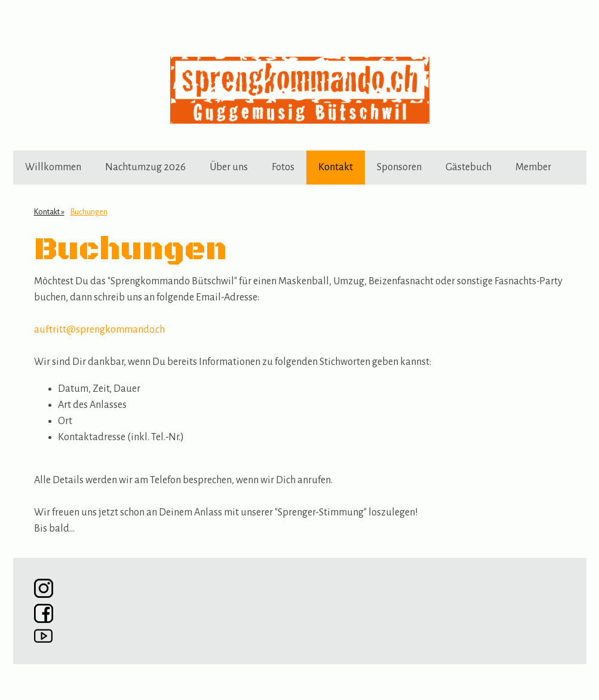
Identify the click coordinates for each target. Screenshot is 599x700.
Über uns (229, 167)
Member (533, 167)
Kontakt (336, 167)
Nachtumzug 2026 (145, 167)
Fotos (283, 167)
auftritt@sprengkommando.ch (99, 330)
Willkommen (53, 167)
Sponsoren (399, 167)
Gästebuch (469, 167)
